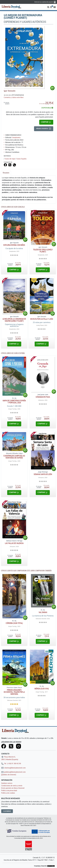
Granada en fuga (43, 397)
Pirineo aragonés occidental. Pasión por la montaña (14, 692)
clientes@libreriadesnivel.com (13, 768)
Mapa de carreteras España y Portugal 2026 (14, 402)
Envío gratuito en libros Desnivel (13, 788)
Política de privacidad (9, 790)
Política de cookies (8, 793)
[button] (48, 7)
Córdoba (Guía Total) (14, 623)
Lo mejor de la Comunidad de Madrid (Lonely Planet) (14, 320)
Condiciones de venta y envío (12, 786)
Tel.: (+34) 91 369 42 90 (11, 764)
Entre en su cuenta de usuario (45, 2)
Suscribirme (7, 811)
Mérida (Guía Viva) (42, 689)
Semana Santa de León (43, 474)
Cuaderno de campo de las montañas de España (14, 457)
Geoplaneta (16, 137)
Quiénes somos (7, 783)
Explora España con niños (14, 245)
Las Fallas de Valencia (14, 543)
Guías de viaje (10, 159)
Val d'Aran (43, 612)
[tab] (6, 173)
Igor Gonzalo (10, 91)
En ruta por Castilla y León (42, 319)
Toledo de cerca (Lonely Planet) (43, 251)
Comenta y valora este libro (14, 97)
